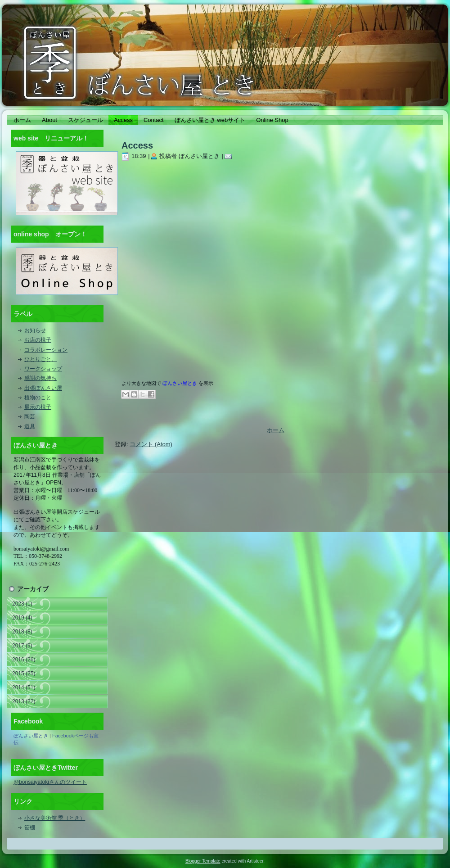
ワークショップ (43, 369)
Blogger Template (203, 861)
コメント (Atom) (151, 444)
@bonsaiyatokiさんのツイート (50, 782)
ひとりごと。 (40, 359)
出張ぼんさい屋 (43, 388)
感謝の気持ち (40, 378)
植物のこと (38, 398)
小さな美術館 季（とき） (55, 818)
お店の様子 (38, 340)
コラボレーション (46, 350)
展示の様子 (38, 407)
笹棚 (30, 827)
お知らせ (35, 330)
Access (137, 145)
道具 (30, 426)
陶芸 (30, 416)
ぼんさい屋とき (31, 736)
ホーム (276, 430)
